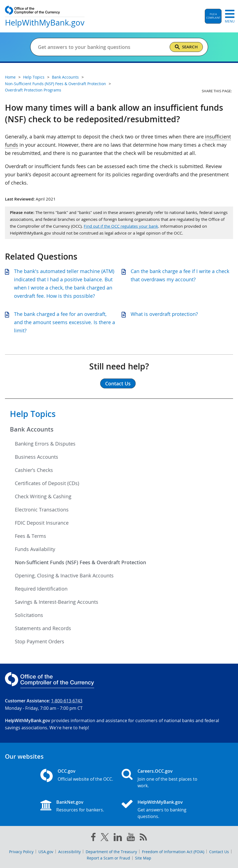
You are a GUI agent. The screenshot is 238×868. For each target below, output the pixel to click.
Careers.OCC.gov (155, 771)
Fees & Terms (30, 536)
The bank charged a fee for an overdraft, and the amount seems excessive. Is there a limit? (65, 322)
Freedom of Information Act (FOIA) (173, 852)
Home (10, 77)
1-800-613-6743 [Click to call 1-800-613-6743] (67, 701)
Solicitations (29, 615)
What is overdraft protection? (164, 314)
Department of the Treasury (111, 852)
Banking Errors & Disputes (45, 444)
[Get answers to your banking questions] (101, 47)
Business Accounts (37, 457)
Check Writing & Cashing (43, 496)
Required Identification (41, 589)
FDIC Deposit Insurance (42, 523)
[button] (213, 16)
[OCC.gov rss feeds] (143, 838)
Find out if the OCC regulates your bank (121, 226)
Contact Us (219, 852)
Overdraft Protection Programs (33, 90)
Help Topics (33, 414)
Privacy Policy (21, 852)
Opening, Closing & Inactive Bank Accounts (64, 575)
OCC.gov (67, 771)
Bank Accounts (32, 429)
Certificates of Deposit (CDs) (47, 483)
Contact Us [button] (118, 383)
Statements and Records (43, 628)
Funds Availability (35, 549)
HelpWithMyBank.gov (160, 802)
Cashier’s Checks (34, 470)
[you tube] (131, 838)
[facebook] (93, 838)
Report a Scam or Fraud (108, 858)
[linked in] (118, 838)
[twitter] (105, 838)
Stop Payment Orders (40, 641)
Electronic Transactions (42, 510)
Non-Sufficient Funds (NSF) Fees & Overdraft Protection (80, 562)
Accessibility (69, 852)
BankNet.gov (70, 802)
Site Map (143, 858)
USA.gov (46, 852)
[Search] (186, 47)
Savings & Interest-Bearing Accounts (57, 602)
